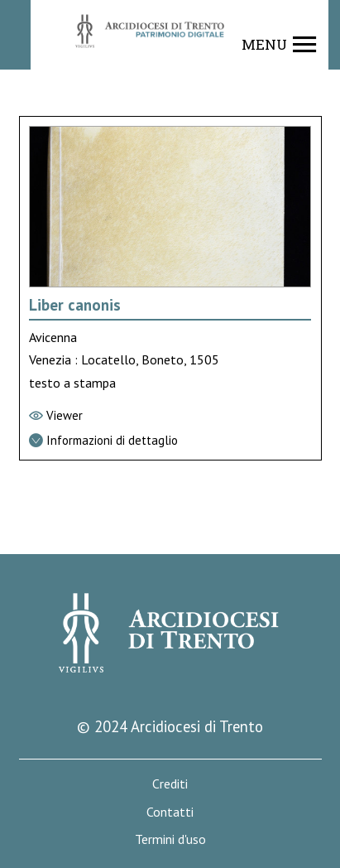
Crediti (170, 784)
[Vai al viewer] (170, 416)
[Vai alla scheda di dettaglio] (170, 441)
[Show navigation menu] (279, 45)
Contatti (170, 812)
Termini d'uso (170, 839)
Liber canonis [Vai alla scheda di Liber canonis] (75, 305)
